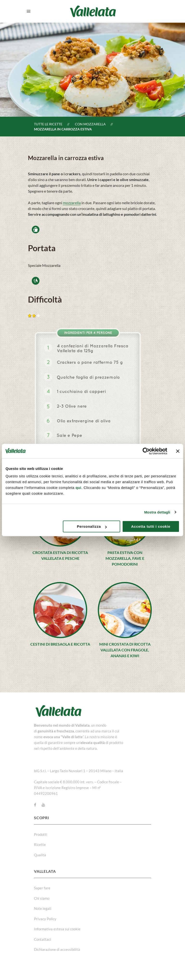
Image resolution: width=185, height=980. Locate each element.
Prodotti (41, 834)
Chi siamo (42, 898)
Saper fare (42, 888)
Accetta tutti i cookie (151, 526)
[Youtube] (43, 805)
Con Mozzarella (90, 124)
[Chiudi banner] (178, 451)
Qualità (40, 855)
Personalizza (92, 526)
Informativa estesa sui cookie (57, 929)
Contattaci (43, 939)
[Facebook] (35, 805)
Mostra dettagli (157, 512)
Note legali (43, 908)
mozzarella (72, 203)
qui (79, 488)
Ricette (40, 845)
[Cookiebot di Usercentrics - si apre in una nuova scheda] (146, 451)
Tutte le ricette (48, 124)
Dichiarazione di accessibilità (57, 949)
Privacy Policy (45, 919)
